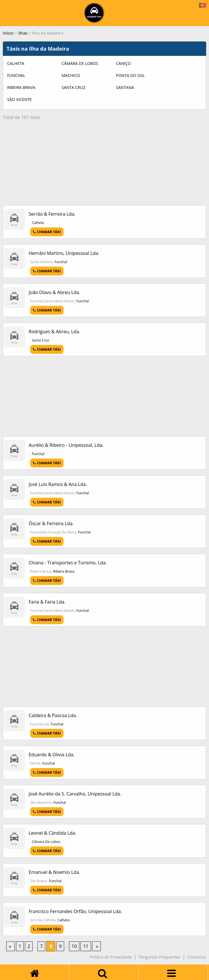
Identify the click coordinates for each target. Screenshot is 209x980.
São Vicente (19, 99)
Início (8, 33)
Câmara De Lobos (80, 63)
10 (74, 946)
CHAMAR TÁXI (47, 232)
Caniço (123, 63)
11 (86, 946)
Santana (125, 87)
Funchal (16, 75)
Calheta (16, 63)
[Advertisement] (104, 165)
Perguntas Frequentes (159, 957)
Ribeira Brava (21, 87)
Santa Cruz (73, 87)
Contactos (197, 957)
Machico (71, 75)
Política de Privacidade (111, 957)
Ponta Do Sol (130, 75)
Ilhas (23, 33)
